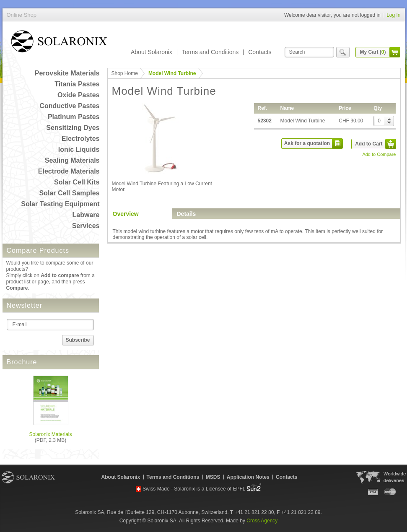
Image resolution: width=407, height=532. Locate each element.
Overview (126, 214)
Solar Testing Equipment (60, 204)
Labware (86, 215)
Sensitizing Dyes (73, 128)
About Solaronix (152, 52)
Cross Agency (262, 521)
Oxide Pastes (79, 95)
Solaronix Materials (50, 434)
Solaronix (28, 477)
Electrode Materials (69, 171)
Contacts (260, 52)
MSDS (213, 477)
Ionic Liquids (79, 149)
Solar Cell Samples (69, 193)
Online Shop (59, 43)
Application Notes (248, 477)
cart (395, 52)
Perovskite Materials (67, 73)
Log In (393, 15)
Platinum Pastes (74, 117)
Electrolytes (81, 139)
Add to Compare (379, 154)
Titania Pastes (77, 84)
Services (86, 226)
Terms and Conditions (210, 52)
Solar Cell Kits (77, 182)
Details (187, 214)
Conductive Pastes (69, 106)
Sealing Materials (72, 160)
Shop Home (125, 73)
